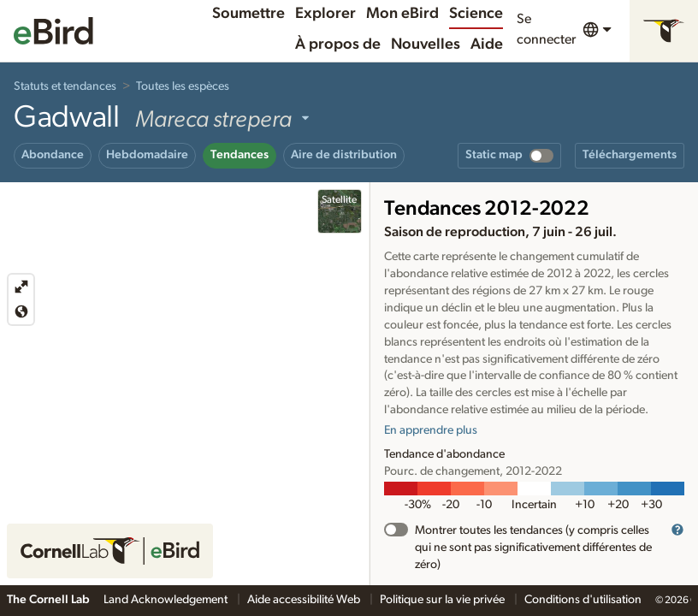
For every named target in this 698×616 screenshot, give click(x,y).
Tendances (240, 155)
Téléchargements (630, 155)
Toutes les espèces (183, 86)
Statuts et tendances (65, 86)
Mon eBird (402, 14)
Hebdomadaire (147, 155)
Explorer (325, 14)
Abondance (53, 155)
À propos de (338, 44)
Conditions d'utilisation (583, 600)
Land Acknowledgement (167, 600)
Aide (487, 44)
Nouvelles (426, 44)
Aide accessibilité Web (305, 600)
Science (476, 14)
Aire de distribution (344, 155)
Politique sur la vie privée (444, 600)
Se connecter (546, 29)
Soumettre (248, 14)
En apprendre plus (431, 430)
